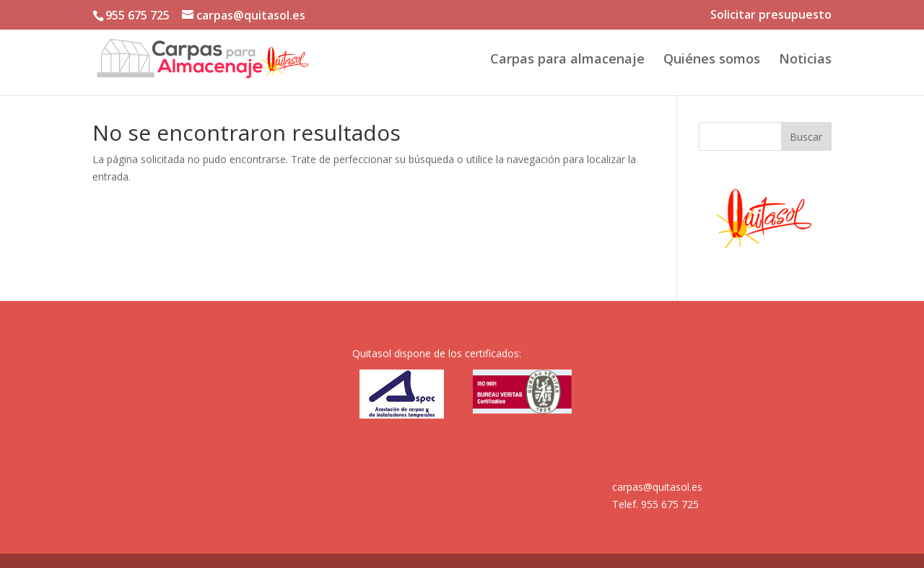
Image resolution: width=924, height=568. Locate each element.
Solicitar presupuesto (771, 16)
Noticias (805, 60)
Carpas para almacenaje (567, 60)
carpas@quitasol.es (657, 487)
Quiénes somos (712, 60)
